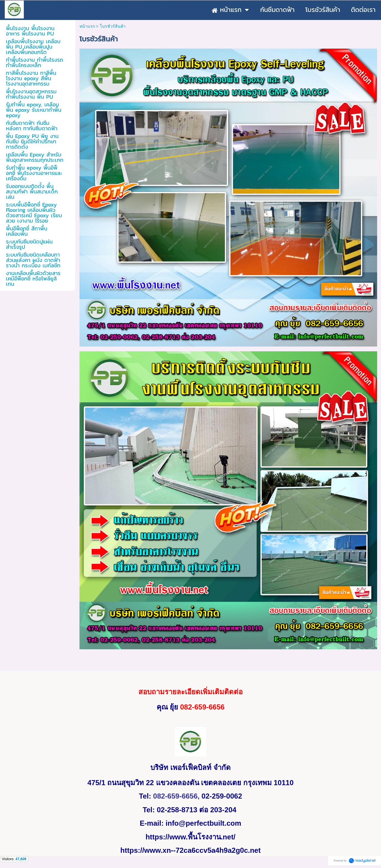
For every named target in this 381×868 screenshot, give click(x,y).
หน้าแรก (87, 26)
